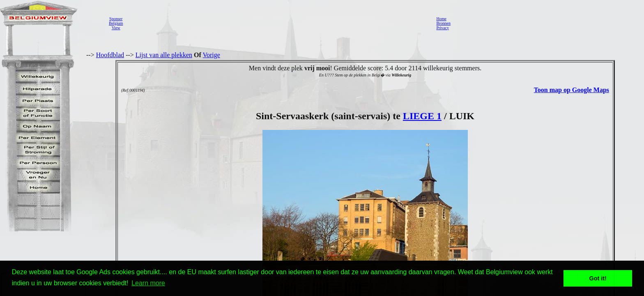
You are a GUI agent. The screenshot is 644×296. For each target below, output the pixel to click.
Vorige (212, 55)
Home (441, 19)
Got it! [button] (598, 278)
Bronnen (443, 23)
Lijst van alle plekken (164, 55)
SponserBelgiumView (116, 23)
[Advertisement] (277, 23)
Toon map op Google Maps (572, 90)
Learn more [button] (148, 283)
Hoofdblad (110, 55)
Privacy (443, 28)
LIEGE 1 (422, 116)
